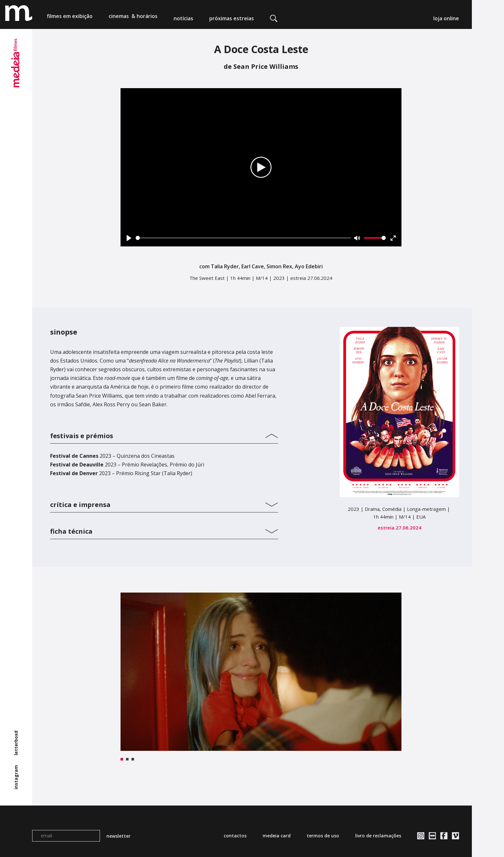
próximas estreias (232, 18)
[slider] (243, 238)
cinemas (133, 18)
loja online (446, 18)
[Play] (129, 238)
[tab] (164, 434)
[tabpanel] (261, 672)
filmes (70, 18)
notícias (183, 18)
